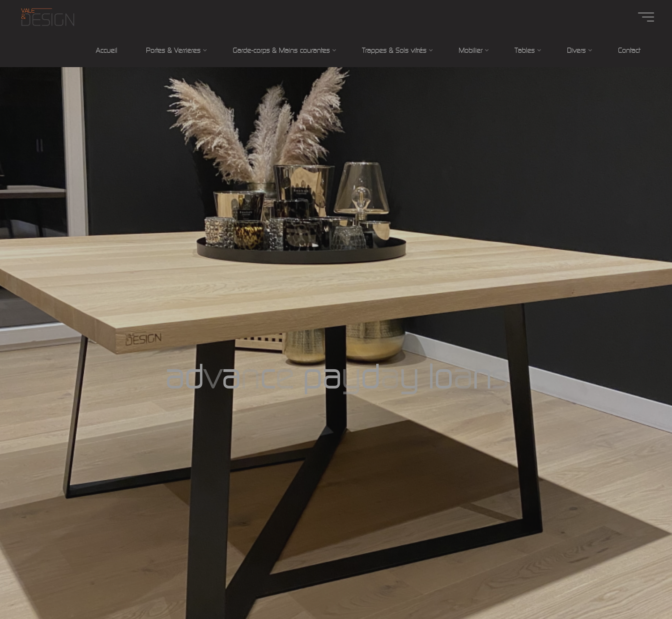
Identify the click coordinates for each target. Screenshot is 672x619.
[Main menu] (646, 17)
